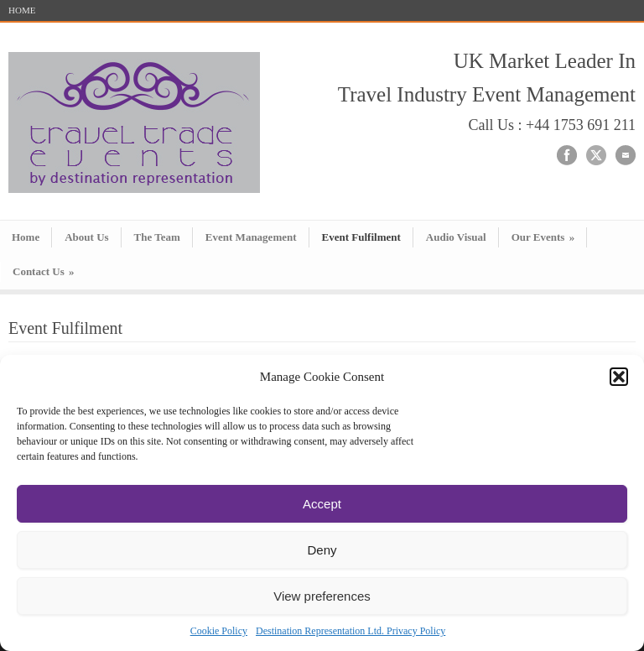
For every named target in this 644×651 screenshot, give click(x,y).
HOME (22, 10)
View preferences (322, 596)
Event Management (251, 237)
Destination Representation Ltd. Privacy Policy (351, 631)
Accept (322, 504)
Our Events (543, 237)
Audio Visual (456, 237)
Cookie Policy (219, 631)
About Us (86, 237)
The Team (157, 237)
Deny (322, 550)
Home (26, 237)
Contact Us (44, 271)
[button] (619, 377)
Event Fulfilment (361, 237)
